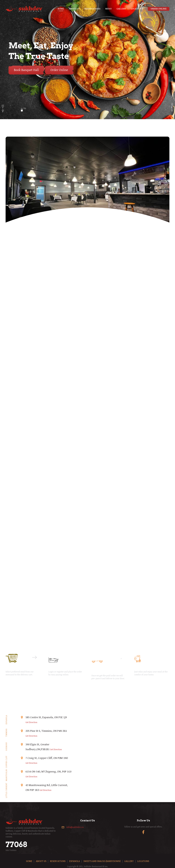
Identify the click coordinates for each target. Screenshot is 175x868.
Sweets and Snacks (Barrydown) (102, 861)
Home (61, 9)
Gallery (121, 9)
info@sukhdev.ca (75, 827)
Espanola (74, 861)
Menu (108, 9)
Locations (137, 9)
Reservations (92, 9)
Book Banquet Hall (26, 70)
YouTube (172, 94)
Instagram (172, 107)
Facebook (172, 81)
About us (74, 9)
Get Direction (31, 722)
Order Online (159, 9)
